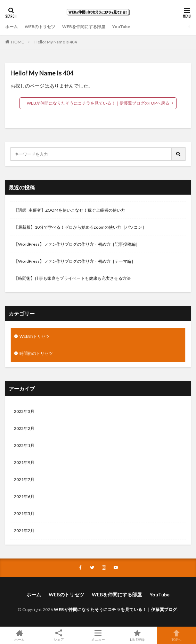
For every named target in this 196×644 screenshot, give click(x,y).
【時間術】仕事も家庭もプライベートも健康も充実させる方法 (72, 278)
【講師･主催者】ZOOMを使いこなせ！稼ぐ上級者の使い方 (70, 210)
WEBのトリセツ (40, 27)
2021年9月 (24, 462)
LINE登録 (137, 635)
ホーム (11, 27)
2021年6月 (24, 496)
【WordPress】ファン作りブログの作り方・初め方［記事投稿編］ (77, 244)
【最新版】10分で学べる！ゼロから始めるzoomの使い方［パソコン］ (80, 227)
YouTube (121, 27)
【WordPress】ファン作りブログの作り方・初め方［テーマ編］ (75, 261)
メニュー (98, 635)
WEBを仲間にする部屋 (84, 27)
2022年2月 (24, 428)
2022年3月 (24, 411)
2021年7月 (24, 479)
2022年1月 (24, 445)
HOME (18, 42)
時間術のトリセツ (36, 353)
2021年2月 (24, 531)
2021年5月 (24, 513)
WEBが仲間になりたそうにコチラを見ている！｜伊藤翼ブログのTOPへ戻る (98, 103)
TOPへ (176, 635)
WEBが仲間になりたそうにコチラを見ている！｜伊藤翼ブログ (116, 609)
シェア (59, 635)
